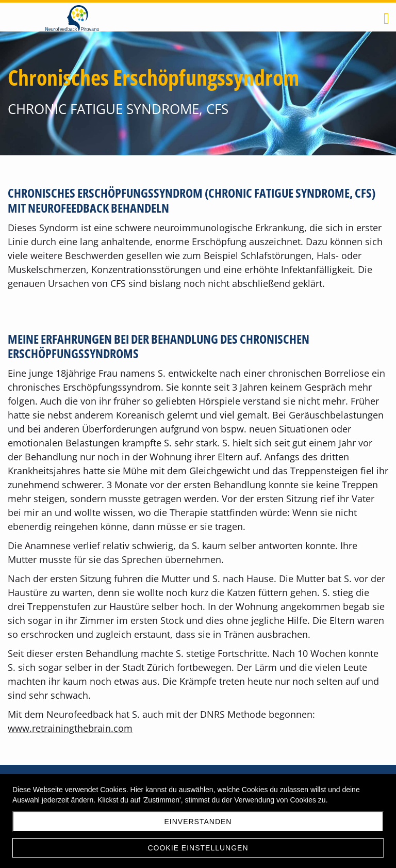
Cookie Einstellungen (198, 848)
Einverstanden (198, 822)
